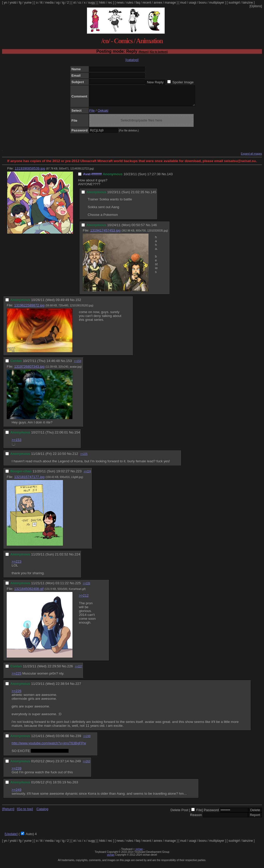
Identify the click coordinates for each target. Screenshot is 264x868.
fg (20, 3)
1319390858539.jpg (30, 172)
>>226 (86, 587)
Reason (196, 819)
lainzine (248, 3)
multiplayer (217, 3)
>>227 (79, 670)
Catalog (42, 813)
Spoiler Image (183, 82)
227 (78, 688)
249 (78, 765)
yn (6, 3)
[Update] (11, 838)
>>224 (87, 475)
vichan (139, 853)
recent (147, 3)
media (49, 3)
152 (78, 304)
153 (69, 365)
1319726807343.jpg (29, 370)
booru (203, 3)
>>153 (16, 444)
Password (211, 814)
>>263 (86, 765)
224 (77, 558)
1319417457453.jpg (105, 234)
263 (75, 786)
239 (78, 740)
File (92, 114)
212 (75, 458)
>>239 (16, 772)
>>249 (87, 740)
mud (183, 3)
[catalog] (132, 60)
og (58, 3)
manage (170, 3)
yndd (13, 3)
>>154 (78, 365)
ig (63, 3)
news (120, 3)
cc (80, 3)
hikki (102, 3)
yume (28, 3)
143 (170, 178)
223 (79, 475)
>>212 (84, 599)
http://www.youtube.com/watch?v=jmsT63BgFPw (49, 747)
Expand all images (251, 158)
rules (130, 3)
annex (158, 3)
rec (110, 3)
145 (153, 196)
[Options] (256, 6)
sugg (92, 3)
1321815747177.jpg (29, 481)
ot (75, 3)
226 (70, 670)
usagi (192, 3)
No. (164, 178)
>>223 (16, 565)
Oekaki (103, 114)
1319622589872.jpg (29, 309)
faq (138, 3)
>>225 (84, 458)
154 (77, 436)
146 (154, 229)
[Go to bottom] (159, 52)
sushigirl (234, 3)
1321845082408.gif (29, 593)
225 (78, 587)
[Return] (143, 52)
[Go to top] (25, 813)
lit (41, 3)
